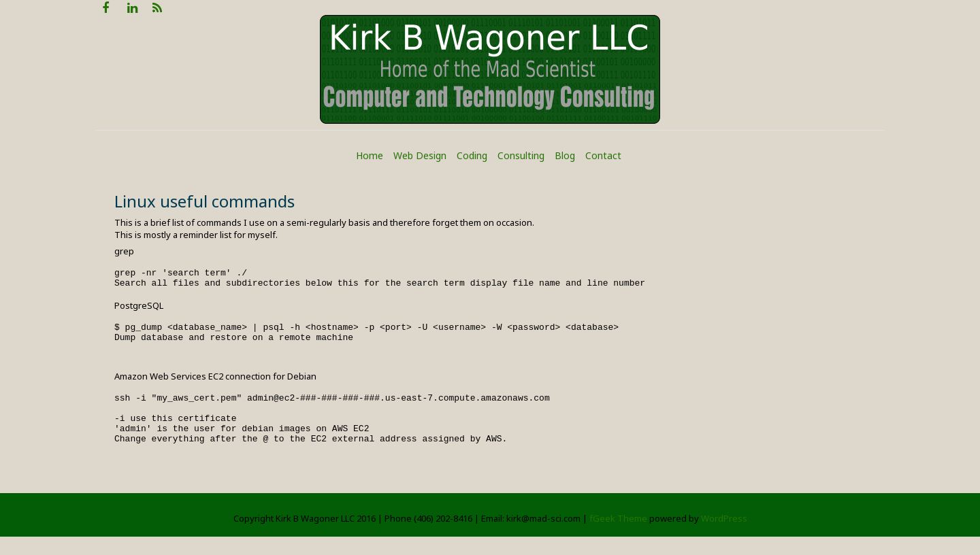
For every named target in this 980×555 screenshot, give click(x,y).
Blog (565, 155)
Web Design (420, 155)
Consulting (521, 155)
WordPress (724, 537)
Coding (472, 155)
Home (370, 155)
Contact (603, 155)
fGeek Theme (618, 537)
